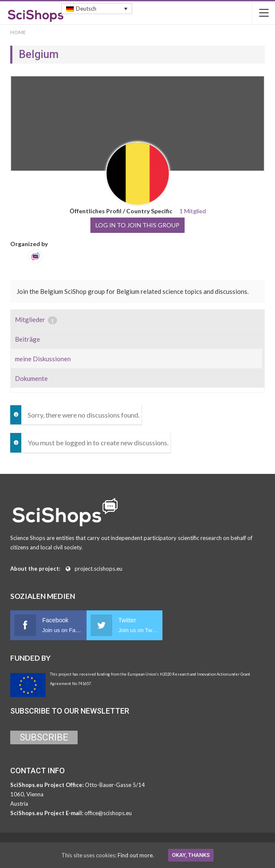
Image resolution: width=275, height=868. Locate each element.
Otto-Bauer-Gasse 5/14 (115, 785)
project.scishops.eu (98, 569)
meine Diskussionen (43, 359)
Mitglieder (36, 320)
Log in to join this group (137, 225)
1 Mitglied (193, 211)
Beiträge (27, 339)
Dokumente (31, 378)
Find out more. (136, 855)
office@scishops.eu (108, 813)
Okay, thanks (191, 855)
